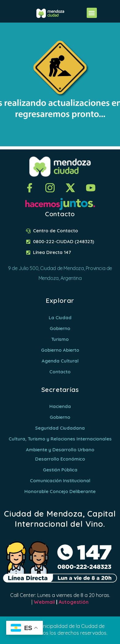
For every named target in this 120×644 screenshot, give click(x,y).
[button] (92, 13)
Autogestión (74, 602)
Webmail (44, 602)
